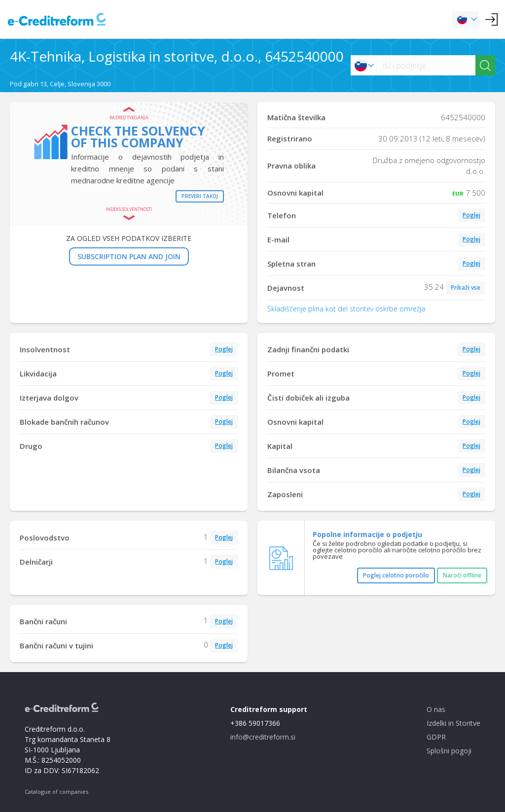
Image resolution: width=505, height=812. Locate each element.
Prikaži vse (466, 288)
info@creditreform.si (263, 737)
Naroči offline (462, 575)
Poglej (471, 215)
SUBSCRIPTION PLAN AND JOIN (129, 256)
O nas (436, 709)
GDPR (436, 737)
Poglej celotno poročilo (396, 575)
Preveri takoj (200, 196)
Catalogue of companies (56, 792)
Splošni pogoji (449, 751)
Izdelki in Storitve (453, 723)
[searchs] (426, 65)
